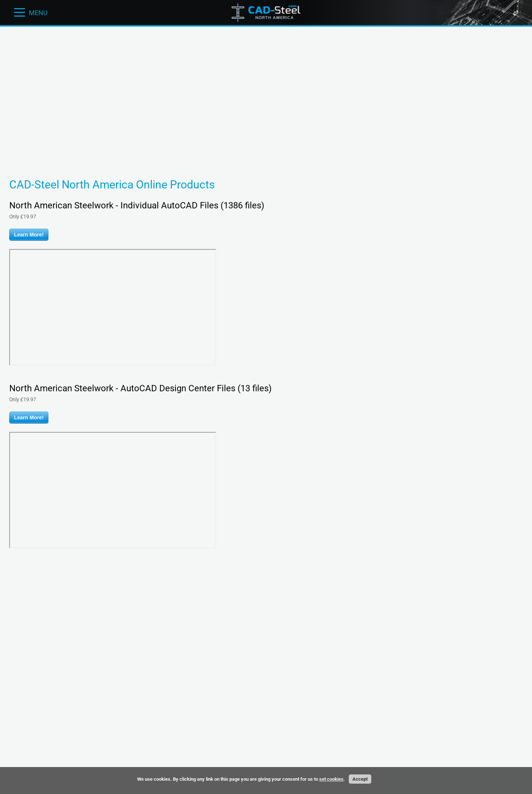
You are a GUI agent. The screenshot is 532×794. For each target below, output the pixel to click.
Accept (360, 779)
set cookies (331, 779)
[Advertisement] (266, 50)
